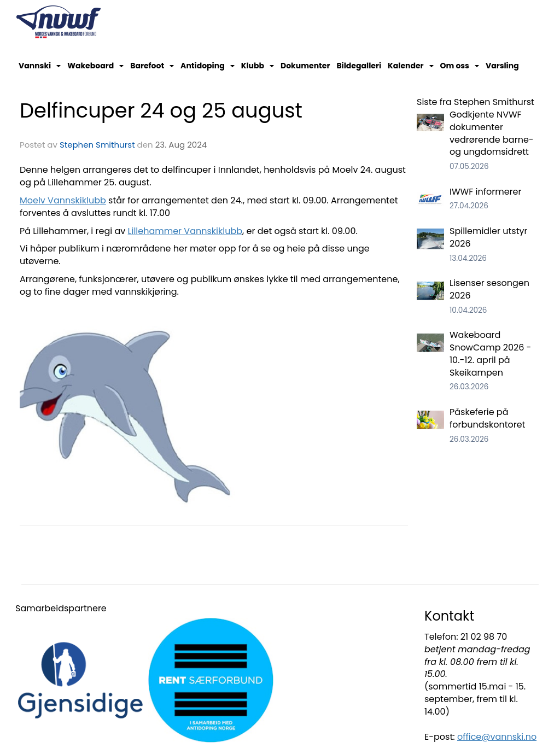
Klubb (258, 66)
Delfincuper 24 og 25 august (161, 110)
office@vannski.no (497, 737)
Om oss (460, 66)
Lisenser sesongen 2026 (489, 289)
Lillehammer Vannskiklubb (185, 231)
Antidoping (208, 66)
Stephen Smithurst (97, 145)
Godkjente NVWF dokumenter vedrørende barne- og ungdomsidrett (492, 133)
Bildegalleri (359, 66)
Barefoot (152, 66)
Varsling (502, 66)
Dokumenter (305, 66)
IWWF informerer (485, 192)
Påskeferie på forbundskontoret (487, 418)
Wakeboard (95, 66)
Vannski (40, 66)
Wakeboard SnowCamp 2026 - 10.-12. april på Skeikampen (490, 354)
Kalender (411, 66)
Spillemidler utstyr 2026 (488, 237)
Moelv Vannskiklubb (63, 200)
